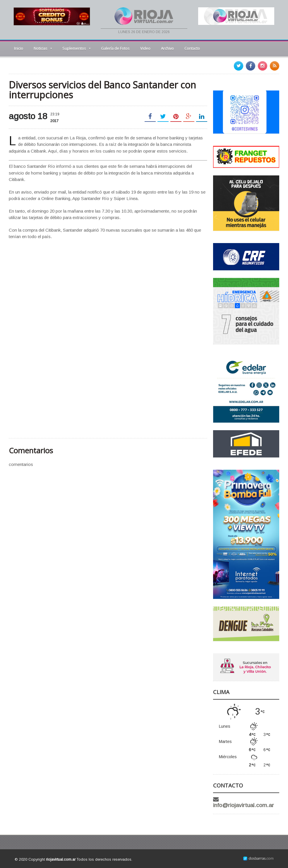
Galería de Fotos (115, 48)
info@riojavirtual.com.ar (244, 805)
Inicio (19, 48)
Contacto (192, 48)
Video (145, 48)
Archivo (167, 48)
